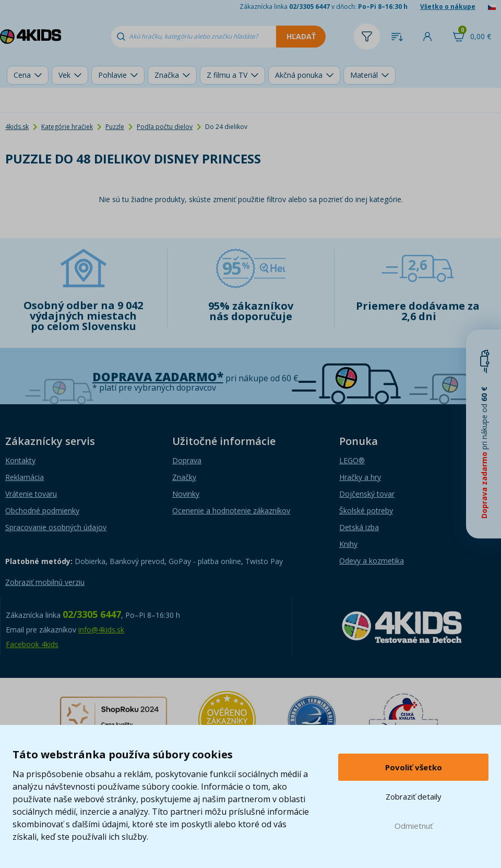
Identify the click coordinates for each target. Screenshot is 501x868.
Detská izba (359, 527)
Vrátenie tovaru (31, 494)
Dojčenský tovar (367, 494)
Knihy (348, 544)
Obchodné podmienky (42, 511)
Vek (64, 75)
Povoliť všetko (414, 767)
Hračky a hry (360, 477)
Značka (167, 75)
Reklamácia (25, 477)
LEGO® (352, 460)
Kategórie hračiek (67, 127)
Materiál (364, 75)
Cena (22, 75)
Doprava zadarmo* (158, 377)
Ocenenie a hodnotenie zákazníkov (231, 511)
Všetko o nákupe (448, 7)
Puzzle (115, 127)
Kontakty (20, 460)
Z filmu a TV (227, 75)
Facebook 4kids (32, 644)
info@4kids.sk (101, 630)
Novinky (186, 494)
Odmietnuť (414, 826)
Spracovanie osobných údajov (56, 527)
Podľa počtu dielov (165, 127)
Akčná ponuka (299, 75)
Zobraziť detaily (414, 796)
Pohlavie (112, 75)
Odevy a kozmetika (372, 561)
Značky (184, 477)
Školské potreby (366, 511)
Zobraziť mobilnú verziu (45, 582)
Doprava (187, 460)
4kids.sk (17, 127)
